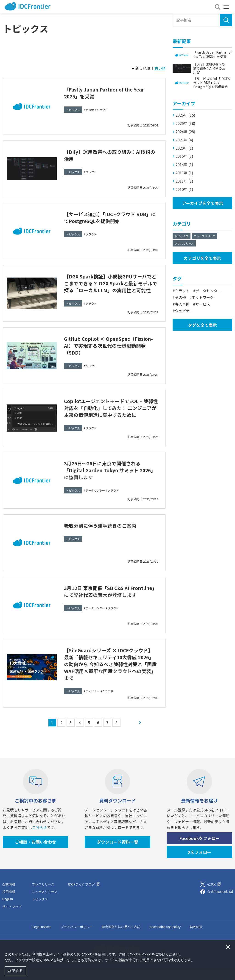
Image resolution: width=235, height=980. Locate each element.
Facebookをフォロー (199, 848)
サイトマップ (12, 917)
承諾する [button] (15, 971)
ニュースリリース (204, 236)
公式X (214, 894)
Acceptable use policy (165, 937)
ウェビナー (92, 701)
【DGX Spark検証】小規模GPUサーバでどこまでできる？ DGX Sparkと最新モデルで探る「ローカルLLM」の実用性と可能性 (111, 286)
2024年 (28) (185, 132)
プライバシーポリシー (77, 937)
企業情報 (9, 894)
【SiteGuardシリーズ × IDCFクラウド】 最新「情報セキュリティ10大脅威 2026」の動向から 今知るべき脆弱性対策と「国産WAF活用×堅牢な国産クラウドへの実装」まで (110, 674)
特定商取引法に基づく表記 (121, 937)
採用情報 (9, 902)
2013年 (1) (184, 173)
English (8, 909)
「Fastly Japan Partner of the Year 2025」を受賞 (110, 93)
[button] (196, 960)
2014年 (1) (184, 165)
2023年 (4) (184, 140)
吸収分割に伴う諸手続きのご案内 (105, 535)
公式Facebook (220, 902)
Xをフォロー (200, 862)
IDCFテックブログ (84, 894)
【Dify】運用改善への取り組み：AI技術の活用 (111, 155)
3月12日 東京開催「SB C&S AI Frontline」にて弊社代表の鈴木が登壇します (110, 604)
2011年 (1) (184, 181)
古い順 (160, 68)
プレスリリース (184, 243)
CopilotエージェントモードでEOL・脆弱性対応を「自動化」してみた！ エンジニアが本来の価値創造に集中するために (111, 416)
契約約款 (196, 937)
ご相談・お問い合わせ (36, 852)
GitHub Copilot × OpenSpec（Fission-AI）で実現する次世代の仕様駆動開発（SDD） (110, 350)
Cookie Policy (140, 954)
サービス (203, 304)
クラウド (102, 110)
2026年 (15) (185, 115)
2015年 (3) (184, 156)
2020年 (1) (184, 148)
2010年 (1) (184, 189)
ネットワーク (203, 297)
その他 (90, 110)
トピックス (73, 110)
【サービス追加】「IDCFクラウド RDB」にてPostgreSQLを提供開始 (108, 217)
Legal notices (42, 937)
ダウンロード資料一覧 (117, 852)
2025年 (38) (185, 123)
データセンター (95, 500)
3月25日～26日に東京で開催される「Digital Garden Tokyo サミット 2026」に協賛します (108, 480)
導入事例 (182, 304)
